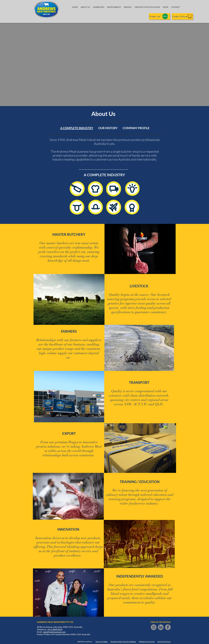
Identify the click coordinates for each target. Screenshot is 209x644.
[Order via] (159, 16)
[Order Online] (182, 16)
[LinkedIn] (161, 627)
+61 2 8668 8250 (55, 629)
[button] (176, 7)
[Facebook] (168, 627)
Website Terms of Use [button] (147, 642)
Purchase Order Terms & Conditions (123, 642)
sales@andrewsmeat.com (54, 632)
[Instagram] (154, 627)
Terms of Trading (102, 642)
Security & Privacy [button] (164, 642)
